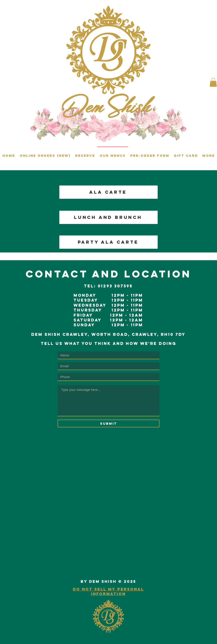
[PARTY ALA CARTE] (108, 242)
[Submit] (108, 423)
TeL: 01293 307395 (108, 286)
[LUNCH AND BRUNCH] (108, 217)
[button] (213, 82)
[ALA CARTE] (108, 192)
